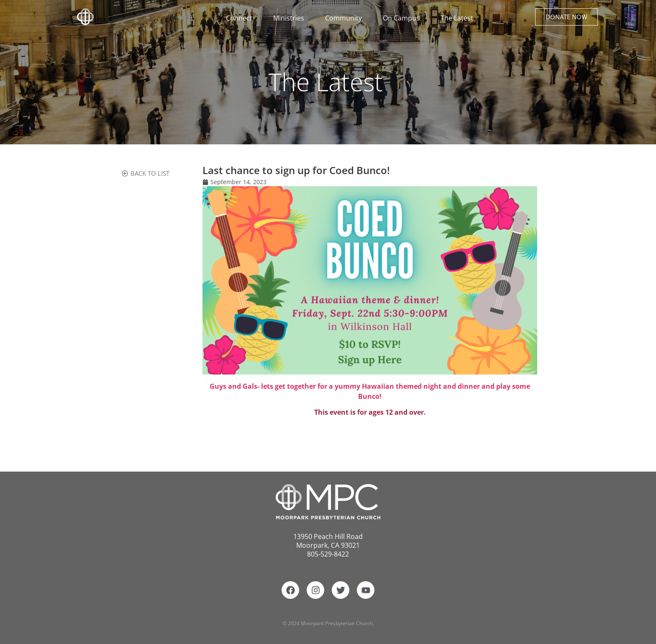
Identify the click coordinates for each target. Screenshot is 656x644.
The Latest (457, 18)
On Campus (403, 18)
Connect (241, 18)
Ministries (291, 18)
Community (346, 18)
